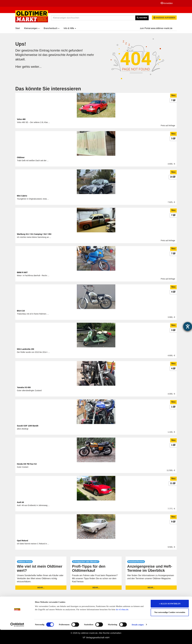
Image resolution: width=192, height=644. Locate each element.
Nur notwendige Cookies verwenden (170, 627)
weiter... (36, 67)
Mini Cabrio (22, 196)
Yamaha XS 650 (24, 387)
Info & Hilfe (70, 28)
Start (18, 28)
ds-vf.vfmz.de (122, 624)
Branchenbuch (52, 28)
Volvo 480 (21, 119)
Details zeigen (138, 639)
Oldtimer (21, 157)
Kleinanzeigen (32, 28)
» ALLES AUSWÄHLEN (170, 618)
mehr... (41, 588)
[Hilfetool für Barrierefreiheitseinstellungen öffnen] (188, 326)
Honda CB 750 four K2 (27, 464)
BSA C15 (21, 311)
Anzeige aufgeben (164, 18)
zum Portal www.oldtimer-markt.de (156, 28)
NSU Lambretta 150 (25, 349)
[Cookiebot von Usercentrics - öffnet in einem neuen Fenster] (17, 639)
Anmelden (167, 3)
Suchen (142, 18)
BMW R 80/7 (22, 272)
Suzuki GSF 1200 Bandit (28, 426)
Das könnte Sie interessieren (48, 89)
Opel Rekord (22, 541)
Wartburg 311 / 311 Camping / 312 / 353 (34, 234)
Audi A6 (20, 502)
